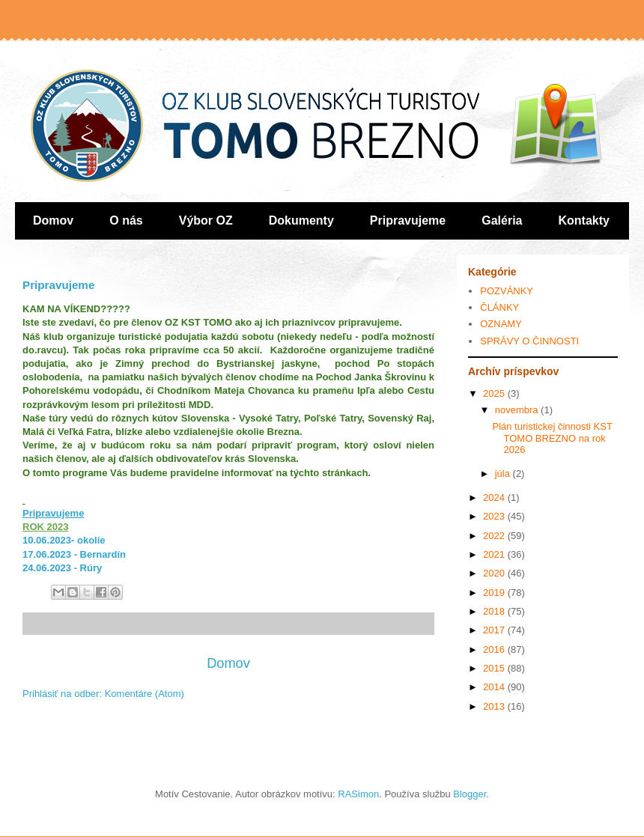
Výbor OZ (206, 220)
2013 (495, 706)
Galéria (502, 220)
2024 (495, 497)
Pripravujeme (408, 220)
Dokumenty (301, 220)
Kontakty (584, 220)
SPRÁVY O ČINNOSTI (529, 341)
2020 (495, 573)
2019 (495, 593)
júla (504, 474)
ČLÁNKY (499, 307)
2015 (495, 668)
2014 (495, 687)
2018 (495, 611)
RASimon (358, 794)
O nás (126, 220)
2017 (495, 630)
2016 (495, 649)
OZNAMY (501, 324)
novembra (518, 410)
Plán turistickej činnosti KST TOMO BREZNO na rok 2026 (552, 438)
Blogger (470, 794)
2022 (495, 536)
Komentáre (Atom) (145, 694)
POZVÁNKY (507, 291)
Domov (53, 220)
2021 (495, 554)
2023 (495, 516)
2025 (495, 393)
